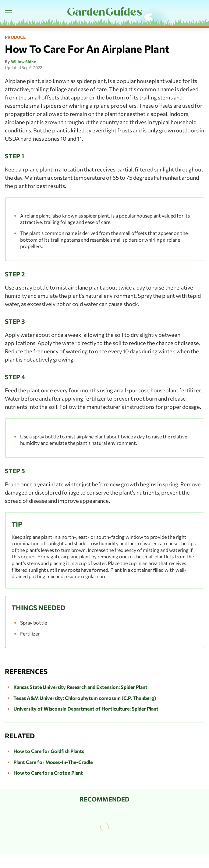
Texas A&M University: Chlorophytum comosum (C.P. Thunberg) (85, 698)
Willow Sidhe (23, 62)
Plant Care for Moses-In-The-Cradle (53, 762)
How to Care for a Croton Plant (48, 773)
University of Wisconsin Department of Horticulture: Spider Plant (86, 709)
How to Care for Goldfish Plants (49, 751)
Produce (15, 37)
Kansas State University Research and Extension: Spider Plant (80, 687)
